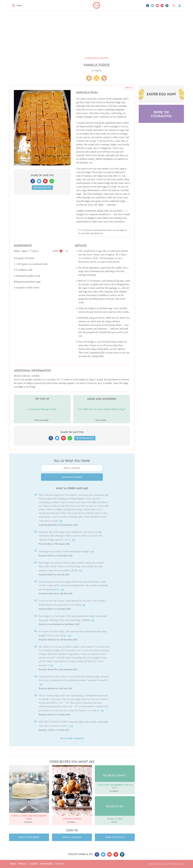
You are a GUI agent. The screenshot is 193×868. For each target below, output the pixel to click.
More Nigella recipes (96, 58)
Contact (59, 864)
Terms (13, 864)
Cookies (33, 864)
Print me (129, 88)
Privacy (22, 864)
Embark (157, 864)
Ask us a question (72, 837)
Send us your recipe (29, 837)
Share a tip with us (115, 837)
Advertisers (46, 864)
